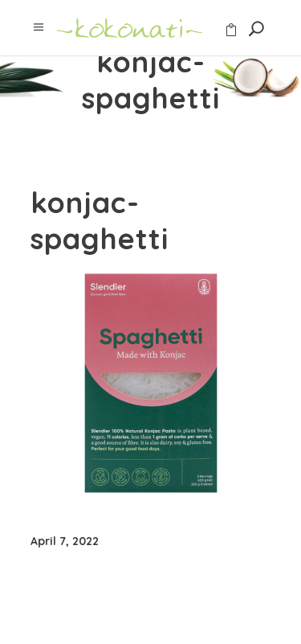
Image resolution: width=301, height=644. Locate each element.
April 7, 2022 (65, 541)
